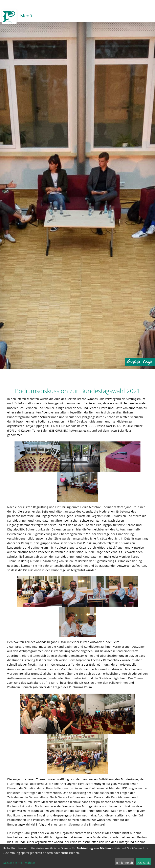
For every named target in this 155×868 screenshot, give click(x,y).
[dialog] (77, 856)
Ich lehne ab (125, 863)
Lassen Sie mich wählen (19, 863)
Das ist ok (143, 863)
